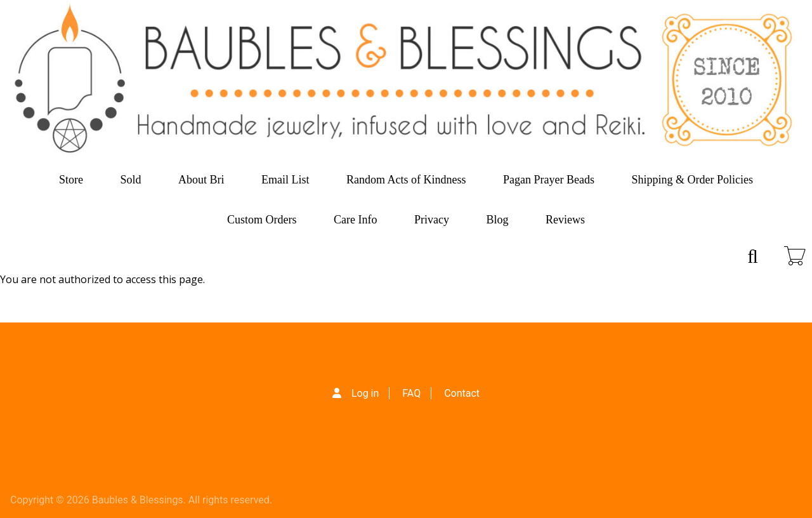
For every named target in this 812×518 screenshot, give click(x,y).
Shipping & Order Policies (693, 180)
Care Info (355, 220)
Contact (462, 393)
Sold (131, 180)
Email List (285, 180)
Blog (497, 220)
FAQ (411, 393)
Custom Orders (262, 220)
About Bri (201, 180)
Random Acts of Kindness (406, 180)
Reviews (565, 220)
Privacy (432, 220)
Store (71, 180)
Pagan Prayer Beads (549, 180)
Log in (365, 393)
